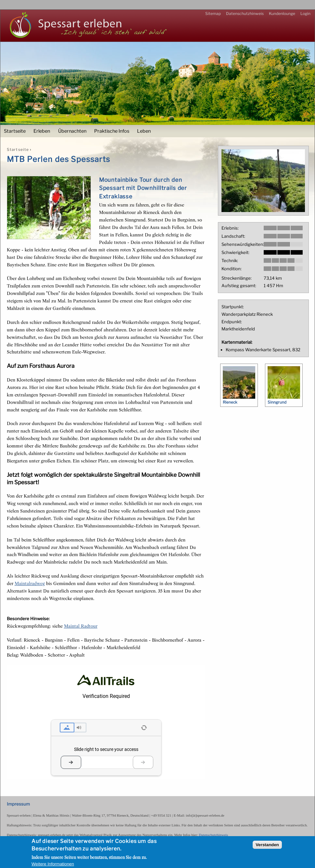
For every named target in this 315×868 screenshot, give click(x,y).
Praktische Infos (112, 131)
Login (305, 13)
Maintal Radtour (81, 626)
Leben (144, 131)
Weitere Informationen (53, 864)
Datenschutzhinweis (245, 13)
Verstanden (267, 845)
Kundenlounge (282, 13)
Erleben (42, 131)
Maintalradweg (30, 583)
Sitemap (213, 13)
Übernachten (72, 131)
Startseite (15, 131)
